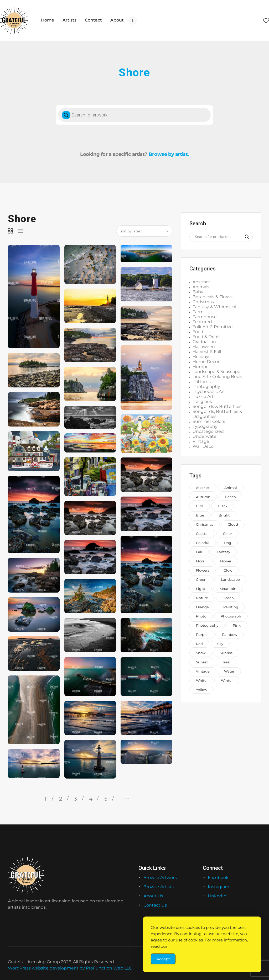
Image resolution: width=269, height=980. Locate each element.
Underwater (205, 436)
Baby (198, 292)
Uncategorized (208, 431)
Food (198, 332)
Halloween (204, 347)
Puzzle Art (203, 396)
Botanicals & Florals (213, 297)
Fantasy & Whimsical (214, 307)
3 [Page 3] (76, 799)
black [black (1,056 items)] (223, 506)
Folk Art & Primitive (213, 327)
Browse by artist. (169, 154)
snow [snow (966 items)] (201, 653)
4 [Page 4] (91, 799)
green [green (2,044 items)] (201, 579)
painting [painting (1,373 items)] (231, 607)
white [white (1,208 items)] (201, 680)
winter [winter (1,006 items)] (227, 680)
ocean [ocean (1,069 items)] (228, 598)
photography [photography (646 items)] (207, 625)
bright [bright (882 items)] (224, 515)
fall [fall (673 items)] (199, 552)
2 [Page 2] (61, 799)
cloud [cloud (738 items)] (233, 524)
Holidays (201, 357)
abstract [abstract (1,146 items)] (203, 488)
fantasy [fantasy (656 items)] (223, 552)
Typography (205, 426)
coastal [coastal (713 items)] (202, 534)
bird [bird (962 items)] (200, 506)
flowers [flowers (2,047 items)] (203, 570)
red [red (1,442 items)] (199, 644)
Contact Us (155, 905)
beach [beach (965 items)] (230, 497)
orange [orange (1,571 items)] (202, 607)
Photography (206, 387)
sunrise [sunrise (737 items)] (226, 653)
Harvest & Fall (207, 352)
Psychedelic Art (209, 392)
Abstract (201, 282)
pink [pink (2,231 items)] (237, 625)
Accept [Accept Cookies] (163, 959)
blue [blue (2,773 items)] (200, 515)
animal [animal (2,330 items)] (231, 488)
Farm (198, 312)
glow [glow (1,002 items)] (228, 570)
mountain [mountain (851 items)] (228, 589)
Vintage (201, 441)
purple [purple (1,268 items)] (202, 635)
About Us (153, 896)
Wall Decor (204, 446)
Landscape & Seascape (216, 372)
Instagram (219, 887)
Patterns (202, 382)
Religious (202, 401)
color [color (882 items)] (227, 534)
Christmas (203, 302)
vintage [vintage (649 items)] (203, 671)
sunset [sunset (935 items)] (202, 662)
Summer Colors (209, 421)
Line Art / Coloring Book (217, 377)
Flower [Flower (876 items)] (226, 561)
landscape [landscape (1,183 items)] (230, 579)
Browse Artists (159, 887)
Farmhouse (205, 317)
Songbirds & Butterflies (217, 406)
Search (245, 237)
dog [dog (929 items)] (227, 543)
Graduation (204, 342)
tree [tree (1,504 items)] (226, 662)
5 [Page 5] (106, 799)
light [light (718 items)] (201, 589)
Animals (201, 287)
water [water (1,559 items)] (229, 671)
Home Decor (206, 362)
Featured (202, 322)
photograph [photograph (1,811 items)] (231, 616)
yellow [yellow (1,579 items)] (201, 690)
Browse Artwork (160, 878)
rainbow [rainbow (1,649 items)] (230, 635)
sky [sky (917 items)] (220, 644)
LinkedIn (217, 896)
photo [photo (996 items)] (201, 616)
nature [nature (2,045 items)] (202, 598)
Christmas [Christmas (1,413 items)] (205, 524)
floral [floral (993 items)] (201, 561)
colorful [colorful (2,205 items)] (203, 543)
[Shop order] (144, 231)
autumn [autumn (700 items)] (203, 497)
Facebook (218, 878)
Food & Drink (206, 337)
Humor (200, 367)
